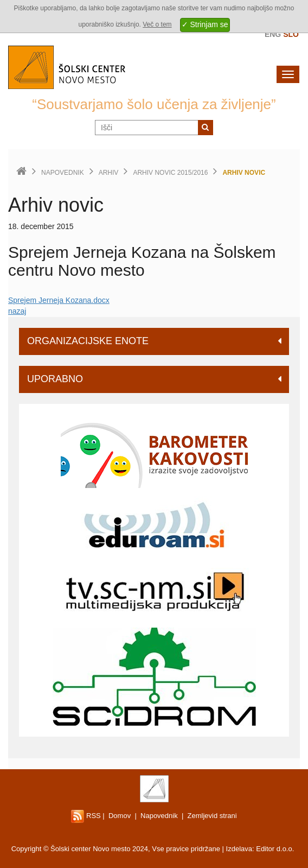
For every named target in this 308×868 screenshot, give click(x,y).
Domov (120, 816)
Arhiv (109, 173)
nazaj (17, 311)
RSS (86, 816)
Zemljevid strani (212, 816)
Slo (291, 34)
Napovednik (63, 173)
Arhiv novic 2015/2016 (170, 173)
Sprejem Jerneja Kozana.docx (59, 300)
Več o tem (157, 24)
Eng (273, 34)
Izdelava (239, 849)
